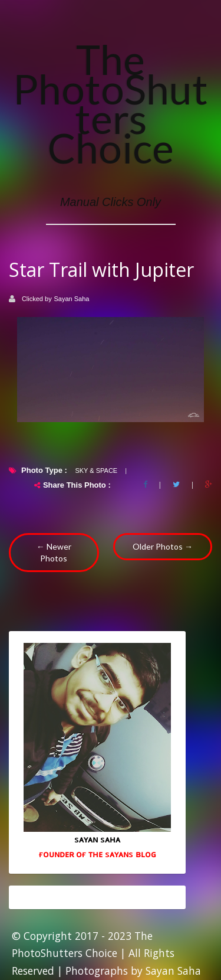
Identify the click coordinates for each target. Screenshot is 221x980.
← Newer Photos (54, 552)
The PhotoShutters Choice (111, 103)
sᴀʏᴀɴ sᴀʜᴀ (97, 839)
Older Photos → (163, 546)
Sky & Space (96, 471)
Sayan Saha (72, 299)
